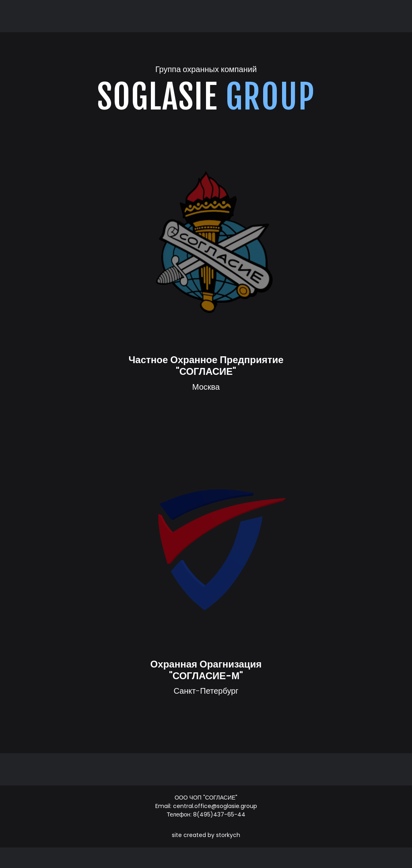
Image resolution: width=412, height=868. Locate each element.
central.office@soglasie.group (215, 806)
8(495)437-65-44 (219, 814)
